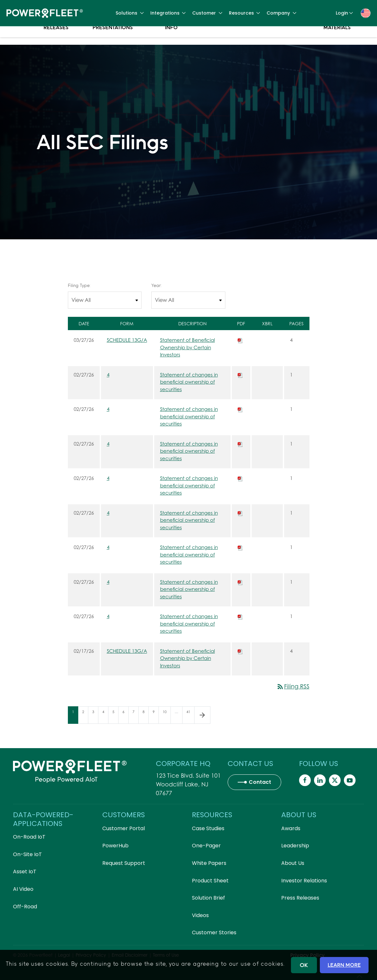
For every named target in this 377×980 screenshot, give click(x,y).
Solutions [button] (130, 13)
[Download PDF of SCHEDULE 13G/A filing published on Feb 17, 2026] (240, 651)
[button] (366, 13)
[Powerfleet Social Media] (305, 780)
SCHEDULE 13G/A (127, 340)
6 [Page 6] (125, 716)
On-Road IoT (29, 837)
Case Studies (208, 828)
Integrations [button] (168, 13)
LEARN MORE (344, 965)
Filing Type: (79, 285)
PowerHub (115, 846)
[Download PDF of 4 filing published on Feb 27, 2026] (240, 375)
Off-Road (25, 907)
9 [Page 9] (156, 716)
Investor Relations (304, 881)
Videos (200, 915)
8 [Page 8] (145, 716)
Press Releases (56, 39)
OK (304, 965)
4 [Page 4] (105, 716)
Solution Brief (208, 898)
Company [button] (282, 13)
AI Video (23, 889)
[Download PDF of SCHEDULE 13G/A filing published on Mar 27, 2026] (240, 340)
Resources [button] (245, 13)
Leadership (295, 846)
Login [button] (345, 13)
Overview (22, 36)
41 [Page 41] (190, 716)
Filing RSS (293, 686)
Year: (156, 285)
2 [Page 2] (85, 716)
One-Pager (206, 846)
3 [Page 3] (95, 716)
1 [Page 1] (75, 716)
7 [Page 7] (135, 716)
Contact (260, 782)
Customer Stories (214, 932)
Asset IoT (25, 872)
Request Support (124, 863)
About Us (293, 863)
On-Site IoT (27, 854)
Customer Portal (124, 828)
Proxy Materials (337, 39)
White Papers (209, 863)
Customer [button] (207, 13)
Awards (291, 828)
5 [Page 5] (115, 716)
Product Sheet (210, 881)
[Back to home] (45, 13)
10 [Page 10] (167, 716)
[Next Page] (202, 715)
